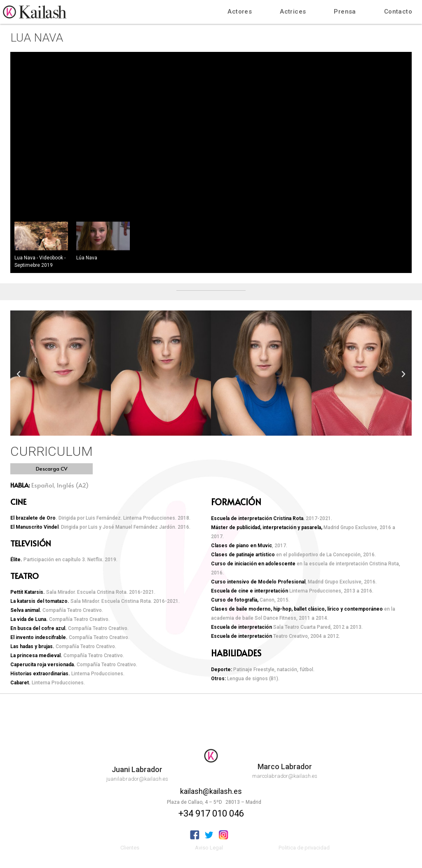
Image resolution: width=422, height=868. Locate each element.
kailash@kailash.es (211, 791)
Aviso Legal (209, 848)
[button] (52, 469)
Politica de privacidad (304, 848)
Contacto (398, 12)
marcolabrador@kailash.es (285, 776)
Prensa (345, 12)
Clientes (130, 848)
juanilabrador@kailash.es (137, 779)
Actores (240, 12)
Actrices (293, 12)
